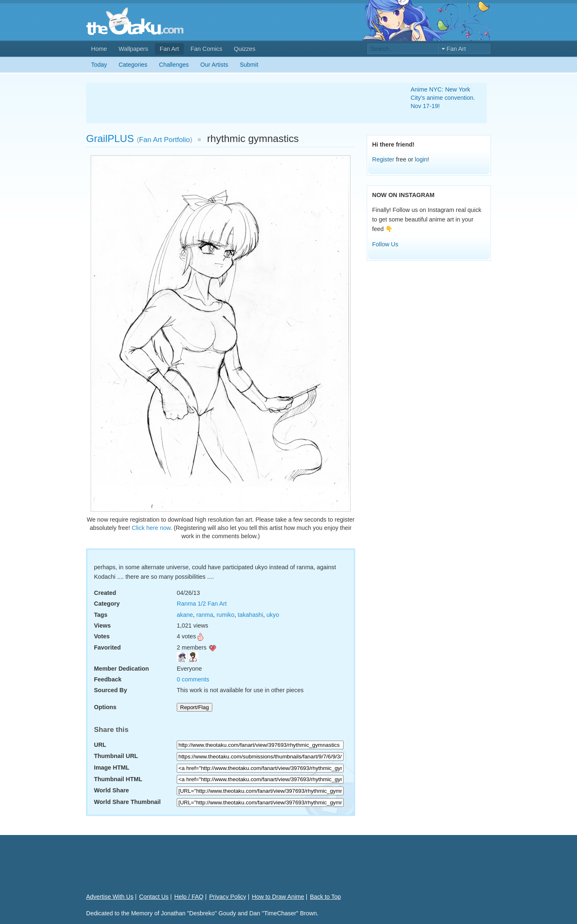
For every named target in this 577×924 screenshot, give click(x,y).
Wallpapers (133, 49)
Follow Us (385, 244)
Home (99, 49)
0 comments (193, 679)
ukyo (273, 615)
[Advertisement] (238, 103)
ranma (205, 615)
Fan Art (169, 49)
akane (185, 615)
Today (99, 65)
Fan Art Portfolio (165, 140)
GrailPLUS (110, 138)
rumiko (225, 615)
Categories (133, 65)
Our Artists (214, 65)
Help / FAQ (189, 897)
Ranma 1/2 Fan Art (202, 604)
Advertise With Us (110, 897)
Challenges (174, 65)
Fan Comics (206, 49)
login (421, 159)
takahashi (250, 615)
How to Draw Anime (278, 897)
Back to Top (326, 897)
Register (383, 159)
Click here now (151, 528)
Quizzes (245, 49)
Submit (249, 65)
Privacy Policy (228, 897)
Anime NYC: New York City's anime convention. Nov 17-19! (443, 98)
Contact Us (154, 897)
